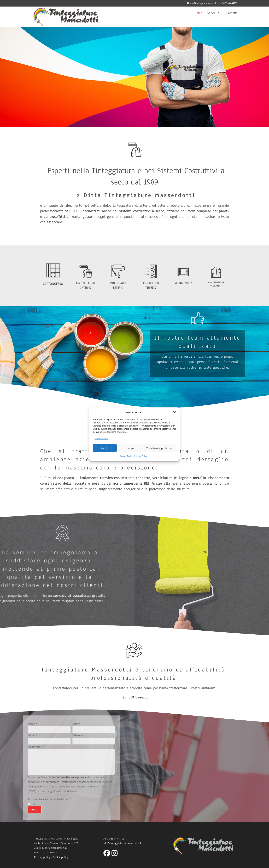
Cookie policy (60, 857)
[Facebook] (107, 853)
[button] (174, 412)
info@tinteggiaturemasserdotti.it (205, 3)
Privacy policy (42, 857)
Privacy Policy (141, 456)
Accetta (105, 448)
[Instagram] (115, 853)
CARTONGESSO (53, 281)
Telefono (10, 735)
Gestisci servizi (101, 438)
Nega (131, 448)
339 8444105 (231, 3)
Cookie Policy (126, 456)
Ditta (8, 724)
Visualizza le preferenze (160, 448)
